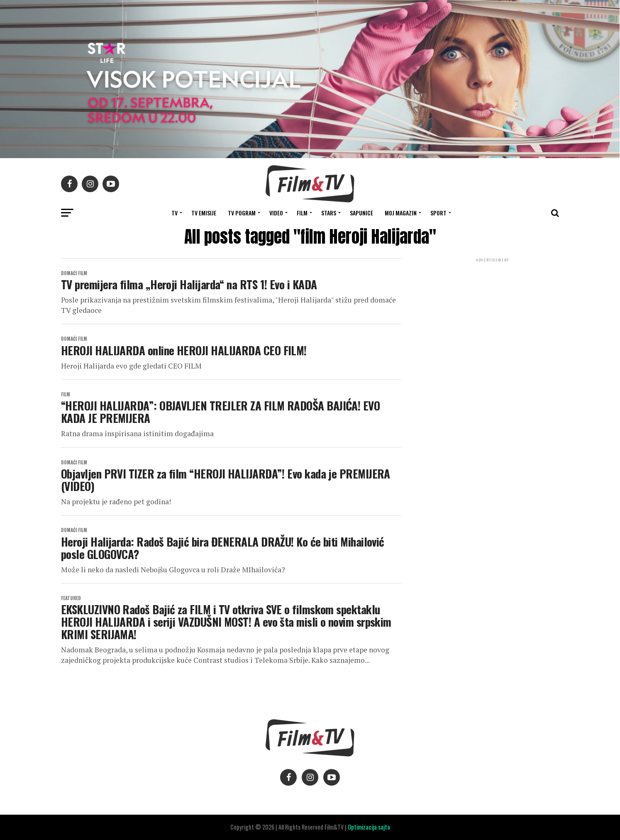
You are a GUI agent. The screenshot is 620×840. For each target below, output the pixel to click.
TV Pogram (242, 213)
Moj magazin (401, 213)
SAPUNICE (361, 213)
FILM (302, 213)
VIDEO (276, 213)
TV (175, 213)
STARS (329, 213)
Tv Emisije (204, 213)
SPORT (438, 213)
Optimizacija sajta (369, 827)
